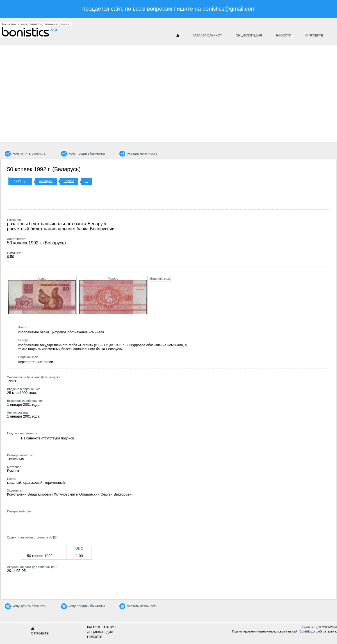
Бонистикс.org (34, 32)
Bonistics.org (308, 631)
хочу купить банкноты (29, 153)
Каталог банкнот (208, 35)
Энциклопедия (249, 35)
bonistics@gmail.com (229, 9)
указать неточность (142, 153)
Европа (69, 181)
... (87, 181)
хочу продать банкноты (87, 153)
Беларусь (46, 181)
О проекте (314, 35)
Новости (284, 35)
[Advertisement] (141, 91)
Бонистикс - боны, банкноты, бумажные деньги (36, 24)
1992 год (20, 181)
